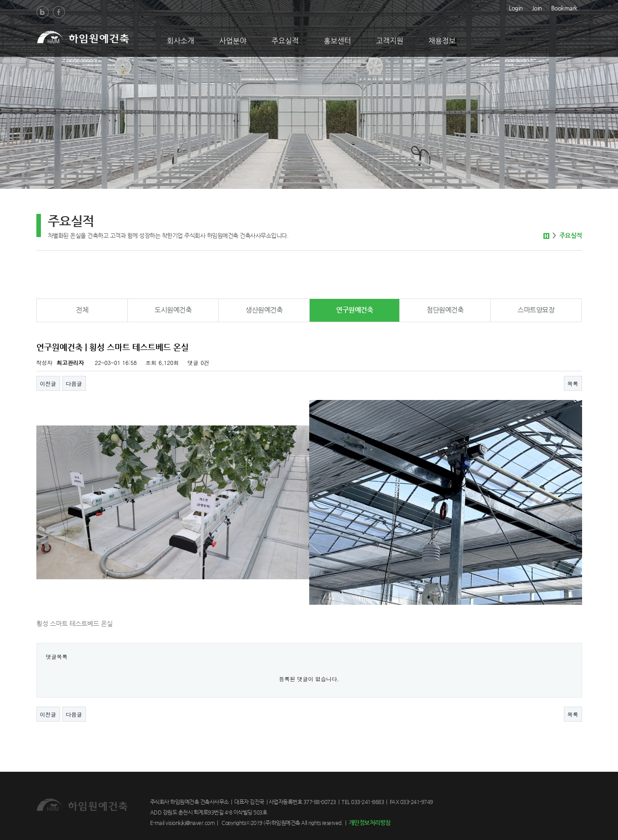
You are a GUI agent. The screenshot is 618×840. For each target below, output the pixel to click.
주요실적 (285, 41)
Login (516, 7)
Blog (43, 12)
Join (537, 7)
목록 (573, 383)
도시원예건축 (173, 310)
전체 (82, 310)
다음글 (74, 383)
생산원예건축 (264, 310)
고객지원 (390, 41)
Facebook (59, 12)
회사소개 (181, 41)
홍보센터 (337, 41)
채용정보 (442, 41)
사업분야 (233, 41)
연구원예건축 (354, 310)
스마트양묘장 (536, 310)
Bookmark (564, 7)
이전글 (48, 383)
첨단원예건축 (445, 310)
